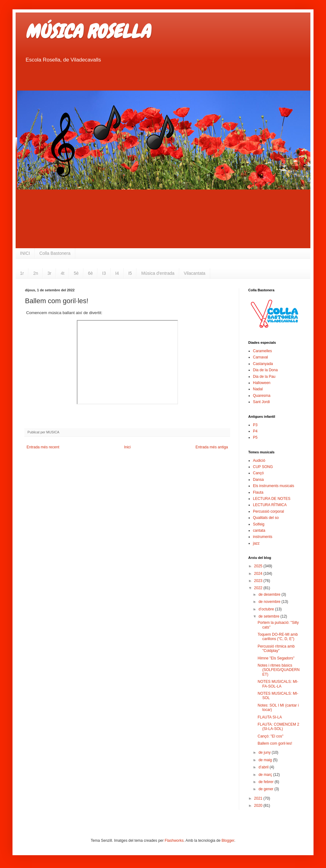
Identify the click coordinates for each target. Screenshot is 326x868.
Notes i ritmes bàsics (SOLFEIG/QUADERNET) (279, 670)
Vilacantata (195, 273)
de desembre (270, 594)
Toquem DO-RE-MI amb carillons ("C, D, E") (278, 637)
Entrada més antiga (212, 447)
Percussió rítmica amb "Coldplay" (276, 649)
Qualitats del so (266, 518)
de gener (267, 789)
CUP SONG (263, 467)
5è (76, 273)
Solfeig (259, 524)
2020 (259, 806)
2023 (259, 581)
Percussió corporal (268, 511)
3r (49, 273)
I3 (104, 273)
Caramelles (262, 351)
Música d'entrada (158, 273)
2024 (259, 574)
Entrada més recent (43, 447)
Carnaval (260, 357)
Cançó (258, 473)
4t (62, 273)
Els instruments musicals (274, 486)
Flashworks (174, 841)
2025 (259, 566)
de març (266, 775)
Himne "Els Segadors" (276, 658)
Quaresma (262, 396)
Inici (127, 447)
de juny (265, 752)
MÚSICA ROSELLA (87, 31)
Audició (259, 461)
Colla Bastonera (55, 253)
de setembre (269, 616)
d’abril (264, 767)
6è (91, 273)
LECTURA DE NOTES (272, 499)
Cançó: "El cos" (271, 736)
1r (22, 273)
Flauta (258, 492)
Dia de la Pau (264, 377)
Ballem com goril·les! (275, 743)
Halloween (262, 383)
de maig (266, 760)
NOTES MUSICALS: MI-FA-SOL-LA (278, 684)
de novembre (270, 602)
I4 (117, 273)
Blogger (228, 841)
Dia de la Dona (265, 370)
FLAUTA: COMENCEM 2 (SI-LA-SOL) (278, 727)
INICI (25, 253)
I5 (130, 273)
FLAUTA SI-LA (270, 717)
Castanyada (263, 364)
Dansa (258, 480)
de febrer (267, 782)
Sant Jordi (261, 402)
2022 (259, 588)
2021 (259, 798)
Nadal (258, 389)
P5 (255, 437)
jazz (256, 543)
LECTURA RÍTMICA (270, 505)
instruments (263, 537)
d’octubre (267, 609)
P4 (255, 431)
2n (36, 273)
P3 (255, 425)
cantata (259, 530)
